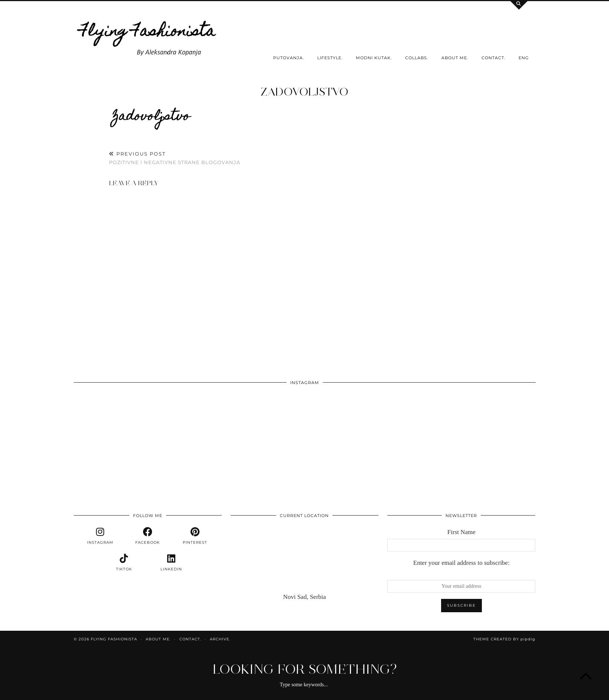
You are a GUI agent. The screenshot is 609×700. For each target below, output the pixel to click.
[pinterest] (195, 536)
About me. (455, 58)
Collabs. (417, 58)
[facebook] (148, 536)
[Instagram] (120, 436)
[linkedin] (171, 563)
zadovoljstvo (304, 92)
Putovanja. (289, 58)
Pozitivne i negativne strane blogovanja (175, 158)
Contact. (493, 58)
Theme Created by (504, 639)
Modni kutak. (374, 58)
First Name (461, 532)
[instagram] (100, 536)
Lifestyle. (330, 58)
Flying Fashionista (114, 639)
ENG (524, 58)
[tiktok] (124, 563)
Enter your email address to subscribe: (461, 563)
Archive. (220, 639)
